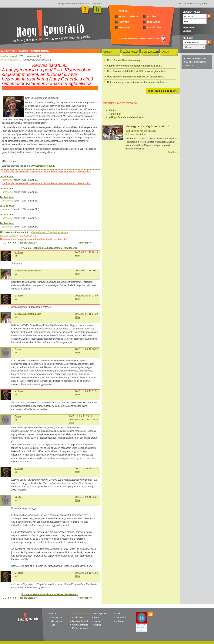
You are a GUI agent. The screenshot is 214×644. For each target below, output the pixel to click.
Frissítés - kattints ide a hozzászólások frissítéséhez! (50, 248)
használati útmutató (81, 613)
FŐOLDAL (124, 11)
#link (78, 256)
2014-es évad (7, 197)
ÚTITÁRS (152, 17)
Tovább (172, 152)
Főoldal (113, 110)
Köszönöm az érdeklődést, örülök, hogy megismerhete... (137, 71)
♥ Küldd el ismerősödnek (195, 62)
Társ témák (115, 114)
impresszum (56, 617)
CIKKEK (108, 52)
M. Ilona (19, 252)
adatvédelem (57, 621)
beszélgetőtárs (101, 613)
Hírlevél (97, 4)
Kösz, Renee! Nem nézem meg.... (125, 60)
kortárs (97, 617)
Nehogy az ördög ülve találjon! (147, 126)
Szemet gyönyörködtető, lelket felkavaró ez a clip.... (135, 66)
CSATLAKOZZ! (150, 52)
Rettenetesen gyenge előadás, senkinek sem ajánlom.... (137, 82)
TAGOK (165, 52)
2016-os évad (7, 177)
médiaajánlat (78, 617)
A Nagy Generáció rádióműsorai (126, 117)
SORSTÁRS (124, 28)
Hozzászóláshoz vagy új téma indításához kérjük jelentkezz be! (34, 239)
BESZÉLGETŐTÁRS (129, 17)
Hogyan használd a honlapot (74, 4)
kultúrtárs (120, 621)
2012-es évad (7, 215)
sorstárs (98, 621)
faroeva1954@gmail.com (28, 271)
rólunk (53, 613)
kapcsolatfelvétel (80, 621)
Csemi (18, 349)
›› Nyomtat (188, 65)
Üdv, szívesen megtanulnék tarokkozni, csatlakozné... (136, 77)
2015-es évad (7, 189)
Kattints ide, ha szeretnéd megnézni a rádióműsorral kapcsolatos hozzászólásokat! (47, 171)
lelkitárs (98, 625)
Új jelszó (187, 31)
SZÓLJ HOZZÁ (130, 52)
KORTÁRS (124, 22)
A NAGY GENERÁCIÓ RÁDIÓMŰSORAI (140, 39)
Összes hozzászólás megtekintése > (49, 232)
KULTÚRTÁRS (154, 28)
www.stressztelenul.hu (43, 166)
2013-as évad (7, 206)
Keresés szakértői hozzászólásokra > (19, 236)
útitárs (119, 613)
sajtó (53, 625)
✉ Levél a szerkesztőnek (195, 58)
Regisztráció (189, 28)
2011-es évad (7, 223)
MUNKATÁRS (154, 22)
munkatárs (121, 617)
